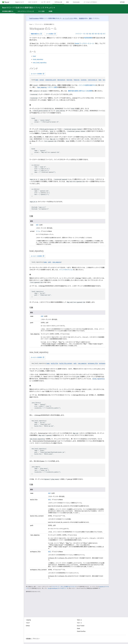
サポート (79, 623)
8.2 (101, 34)
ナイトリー (79, 34)
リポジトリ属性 (47, 87)
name (37, 80)
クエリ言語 (41, 11)
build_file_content (66, 363)
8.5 (93, 34)
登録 (90, 18)
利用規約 (28, 639)
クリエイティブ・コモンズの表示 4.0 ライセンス (64, 587)
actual (42, 80)
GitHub (122, 2)
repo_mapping (57, 262)
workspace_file (93, 363)
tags (100, 80)
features (76, 80)
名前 (37, 225)
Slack (79, 629)
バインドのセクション (66, 270)
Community (76, 2)
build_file (54, 363)
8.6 (90, 34)
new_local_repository (40, 63)
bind (34, 56)
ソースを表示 (51, 34)
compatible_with (51, 80)
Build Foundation (34, 18)
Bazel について (20, 2)
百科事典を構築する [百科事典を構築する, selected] (8, 11)
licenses (84, 80)
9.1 (84, 34)
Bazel (31, 24)
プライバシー (36, 639)
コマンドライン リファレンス (26, 11)
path (49, 262)
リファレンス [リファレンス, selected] (58, 2)
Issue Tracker (81, 626)
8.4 (96, 34)
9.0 (87, 34)
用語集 (50, 11)
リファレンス (38, 24)
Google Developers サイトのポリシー (57, 588)
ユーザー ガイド (46, 2)
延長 (67, 2)
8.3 (99, 34)
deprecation (61, 80)
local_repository (38, 59)
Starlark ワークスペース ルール (84, 43)
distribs (69, 80)
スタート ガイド (33, 2)
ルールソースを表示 (38, 74)
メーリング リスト (68, 18)
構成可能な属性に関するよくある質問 (80, 91)
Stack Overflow (81, 631)
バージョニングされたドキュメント (94, 2)
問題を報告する (36, 34)
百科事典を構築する (49, 24)
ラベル (38, 231)
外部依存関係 (88, 38)
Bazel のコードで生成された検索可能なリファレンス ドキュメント (29, 8)
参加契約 (81, 18)
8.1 (104, 34)
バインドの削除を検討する (87, 85)
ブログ (28, 623)
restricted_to (92, 80)
